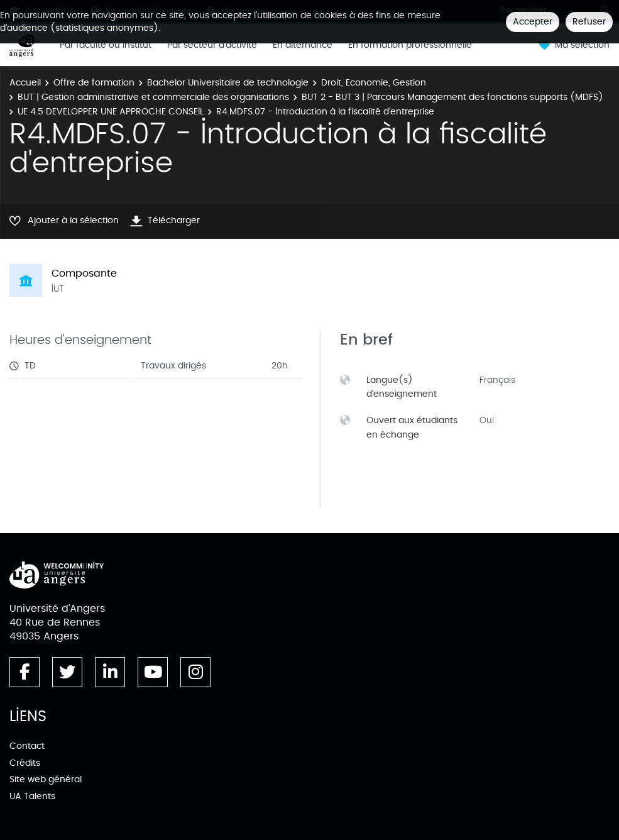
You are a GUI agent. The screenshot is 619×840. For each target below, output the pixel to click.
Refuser (589, 22)
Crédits (25, 763)
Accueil (25, 83)
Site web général (46, 779)
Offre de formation (94, 83)
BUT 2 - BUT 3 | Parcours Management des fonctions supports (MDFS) (452, 97)
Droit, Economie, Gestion (374, 83)
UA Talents (32, 796)
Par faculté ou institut (106, 45)
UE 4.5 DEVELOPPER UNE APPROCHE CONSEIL (111, 112)
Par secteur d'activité (212, 45)
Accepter (533, 22)
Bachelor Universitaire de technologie (228, 83)
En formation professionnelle (410, 45)
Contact (27, 746)
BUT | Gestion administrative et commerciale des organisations (153, 97)
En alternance (303, 45)
